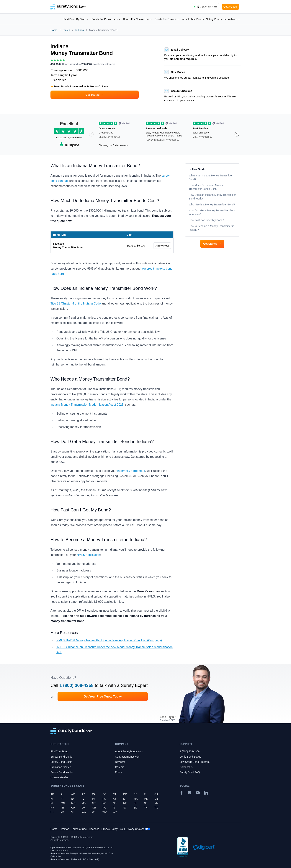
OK (84, 808)
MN (63, 803)
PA (104, 808)
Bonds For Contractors (138, 19)
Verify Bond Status (190, 757)
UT (52, 812)
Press (118, 772)
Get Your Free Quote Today (103, 697)
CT (115, 794)
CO (104, 794)
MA (136, 799)
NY (63, 808)
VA (63, 812)
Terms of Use (79, 829)
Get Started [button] (95, 95)
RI (114, 808)
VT (73, 812)
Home (54, 30)
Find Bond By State (77, 19)
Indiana (80, 30)
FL (145, 794)
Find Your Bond (59, 751)
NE (125, 803)
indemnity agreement (131, 471)
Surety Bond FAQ (190, 772)
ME (156, 799)
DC (125, 794)
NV (52, 808)
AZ (83, 794)
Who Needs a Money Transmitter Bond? (212, 204)
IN (93, 799)
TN (146, 808)
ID (73, 799)
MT (94, 803)
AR (73, 794)
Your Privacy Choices (132, 829)
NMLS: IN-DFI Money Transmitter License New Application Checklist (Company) (109, 640)
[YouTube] (198, 793)
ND (115, 803)
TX (156, 808)
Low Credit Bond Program (195, 762)
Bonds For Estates (167, 19)
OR (94, 808)
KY (115, 799)
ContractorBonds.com (128, 757)
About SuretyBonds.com (129, 751)
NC (104, 803)
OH (73, 808)
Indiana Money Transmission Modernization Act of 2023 (87, 405)
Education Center (61, 767)
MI (52, 803)
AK (52, 794)
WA (84, 812)
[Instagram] (190, 793)
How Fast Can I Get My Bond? (207, 220)
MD (146, 799)
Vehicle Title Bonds (193, 19)
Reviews (120, 762)
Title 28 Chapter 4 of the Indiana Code (76, 303)
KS (104, 799)
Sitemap (64, 829)
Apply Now (162, 246)
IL (83, 799)
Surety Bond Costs (61, 762)
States (66, 30)
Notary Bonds (214, 19)
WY (115, 812)
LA (125, 799)
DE (135, 794)
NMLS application (88, 555)
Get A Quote (230, 7)
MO (73, 803)
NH (135, 803)
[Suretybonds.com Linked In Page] (206, 793)
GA (156, 794)
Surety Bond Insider (62, 772)
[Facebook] (182, 793)
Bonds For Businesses (106, 19)
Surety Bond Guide (61, 757)
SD (135, 808)
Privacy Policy (109, 829)
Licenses (94, 829)
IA (62, 799)
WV (105, 812)
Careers (120, 767)
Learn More (232, 19)
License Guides (59, 777)
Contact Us (186, 767)
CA (94, 794)
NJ (146, 803)
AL (62, 794)
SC (125, 808)
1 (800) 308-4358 (76, 685)
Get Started (212, 244)
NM (156, 803)
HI (52, 799)
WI (94, 812)
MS (84, 803)
